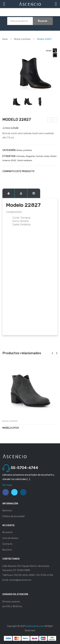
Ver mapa (7, 485)
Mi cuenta (7, 532)
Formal (39, 156)
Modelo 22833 (55, 120)
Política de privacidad (13, 516)
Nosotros (7, 511)
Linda (46, 156)
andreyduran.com (35, 626)
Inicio (5, 39)
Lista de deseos (10, 538)
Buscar (43, 21)
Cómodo (20, 156)
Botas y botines (22, 39)
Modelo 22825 (50, 120)
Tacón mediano (25, 160)
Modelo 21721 (11, 428)
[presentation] (52, 353)
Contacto (7, 544)
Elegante (30, 156)
